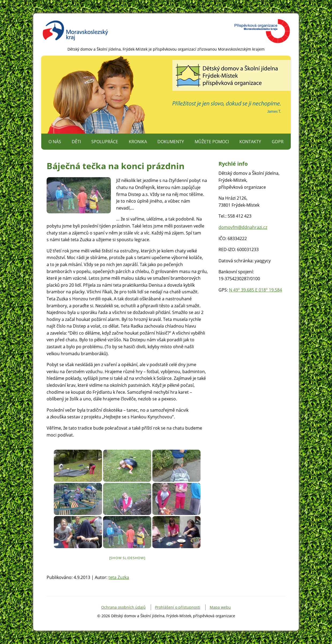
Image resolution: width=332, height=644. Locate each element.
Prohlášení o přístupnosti (178, 607)
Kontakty (250, 142)
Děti (76, 142)
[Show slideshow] (127, 558)
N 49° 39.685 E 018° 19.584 (255, 290)
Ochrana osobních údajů (123, 607)
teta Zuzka (119, 577)
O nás (55, 142)
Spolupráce (105, 142)
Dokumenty (171, 142)
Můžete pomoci (212, 142)
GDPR (278, 142)
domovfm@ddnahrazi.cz (243, 227)
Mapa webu (220, 607)
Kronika (138, 142)
